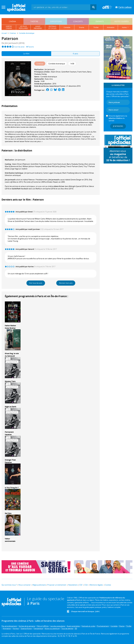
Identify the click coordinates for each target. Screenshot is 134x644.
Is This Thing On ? (12, 488)
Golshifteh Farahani (69, 72)
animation (111, 27)
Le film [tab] (26, 54)
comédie (67, 27)
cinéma (12, 21)
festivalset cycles (52, 27)
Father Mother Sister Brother (10, 327)
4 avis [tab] (75, 54)
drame (82, 27)
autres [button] (125, 27)
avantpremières (38, 27)
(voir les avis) (19, 47)
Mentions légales (96, 585)
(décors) (72, 173)
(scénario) (33, 173)
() (21, 164)
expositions (56, 21)
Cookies (108, 585)
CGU (86, 585)
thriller (96, 27)
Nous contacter (25, 585)
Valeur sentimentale (10, 540)
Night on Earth (11, 407)
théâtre (34, 21)
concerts (78, 21)
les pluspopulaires (23, 27)
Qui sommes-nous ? (9, 585)
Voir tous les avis (36, 283)
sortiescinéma (9, 27)
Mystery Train (10, 381)
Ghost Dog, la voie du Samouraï (12, 355)
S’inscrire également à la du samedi (118, 118)
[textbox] (61, 7)
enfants (100, 21)
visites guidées (122, 21)
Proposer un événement (57, 585)
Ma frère (8, 513)
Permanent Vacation (9, 433)
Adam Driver (56, 72)
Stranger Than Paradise (10, 461)
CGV (81, 585)
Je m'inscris (118, 126)
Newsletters (73, 585)
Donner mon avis (66, 283)
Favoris (30, 47)
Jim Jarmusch (50, 69)
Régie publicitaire (39, 585)
